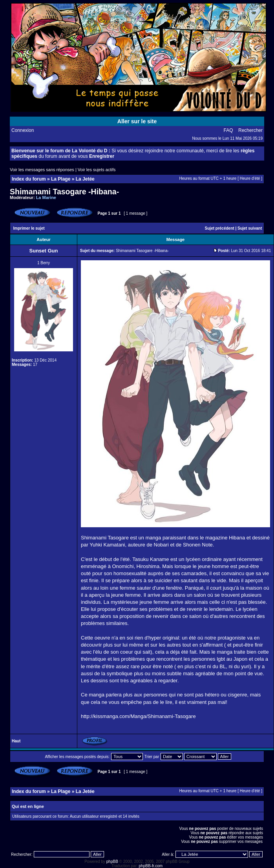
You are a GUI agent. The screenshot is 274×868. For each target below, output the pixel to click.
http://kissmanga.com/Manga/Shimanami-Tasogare (138, 716)
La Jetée (85, 179)
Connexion (23, 130)
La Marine (46, 197)
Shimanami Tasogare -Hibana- (64, 192)
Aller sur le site (137, 121)
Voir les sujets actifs (97, 170)
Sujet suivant (250, 228)
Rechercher (250, 130)
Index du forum (29, 179)
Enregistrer (102, 156)
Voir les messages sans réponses (42, 170)
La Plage (61, 179)
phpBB (112, 862)
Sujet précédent (220, 228)
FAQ (228, 130)
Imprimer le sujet (29, 228)
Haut (16, 741)
